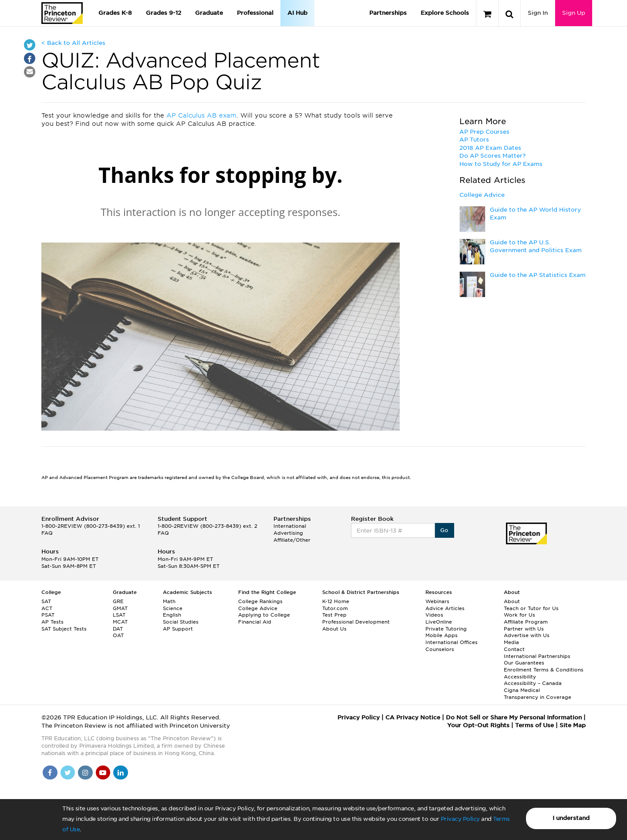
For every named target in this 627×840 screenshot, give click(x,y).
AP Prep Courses (484, 132)
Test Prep (334, 615)
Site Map (573, 725)
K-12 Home (336, 601)
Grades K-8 (115, 13)
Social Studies (181, 622)
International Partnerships (537, 656)
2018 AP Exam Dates (490, 148)
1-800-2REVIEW (91, 526)
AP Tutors (474, 140)
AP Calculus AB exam (201, 115)
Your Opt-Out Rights (478, 725)
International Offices (452, 642)
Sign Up (574, 13)
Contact (514, 649)
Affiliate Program (526, 622)
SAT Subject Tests (64, 629)
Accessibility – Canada (533, 683)
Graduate (209, 13)
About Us (334, 629)
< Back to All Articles (73, 43)
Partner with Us (524, 629)
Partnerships (388, 13)
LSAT (119, 615)
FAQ (47, 533)
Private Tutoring (446, 629)
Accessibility (520, 677)
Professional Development (356, 622)
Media (511, 642)
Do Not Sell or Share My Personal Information (514, 717)
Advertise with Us (527, 635)
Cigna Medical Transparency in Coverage (538, 694)
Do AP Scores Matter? (492, 156)
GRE (118, 601)
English (172, 615)
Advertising (288, 533)
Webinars (437, 601)
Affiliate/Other (292, 540)
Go (444, 530)
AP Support (178, 629)
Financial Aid (255, 622)
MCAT (120, 622)
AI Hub (297, 13)
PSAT (48, 615)
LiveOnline (439, 622)
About (512, 601)
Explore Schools (445, 13)
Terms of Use (534, 725)
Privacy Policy (460, 819)
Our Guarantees (524, 663)
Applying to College (264, 615)
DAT (118, 629)
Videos (434, 615)
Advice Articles (445, 608)
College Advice (482, 195)
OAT (118, 635)
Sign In (538, 13)
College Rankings (260, 601)
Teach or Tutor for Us (531, 608)
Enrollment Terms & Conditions (544, 670)
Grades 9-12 (163, 13)
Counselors (440, 649)
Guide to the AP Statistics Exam (538, 275)
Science (173, 608)
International (290, 526)
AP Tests (52, 622)
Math (169, 601)
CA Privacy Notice (413, 717)
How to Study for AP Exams (501, 164)
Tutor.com (335, 608)
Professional (255, 13)
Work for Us (519, 615)
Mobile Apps (442, 635)
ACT (47, 608)
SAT (46, 601)
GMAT (120, 608)
